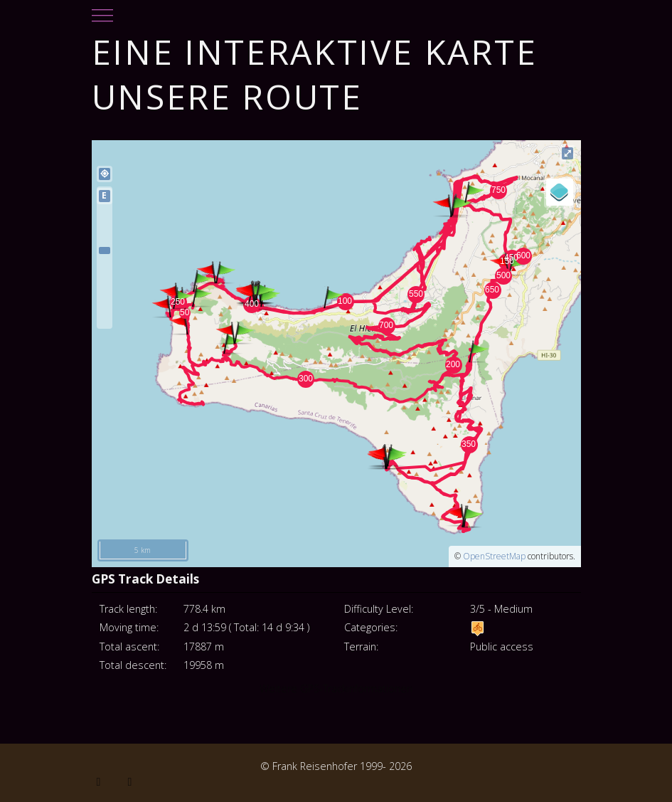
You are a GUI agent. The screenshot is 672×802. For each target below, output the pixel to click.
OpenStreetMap (494, 556)
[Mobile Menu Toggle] (102, 11)
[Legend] (560, 192)
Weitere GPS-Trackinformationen (336, 688)
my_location (105, 174)
